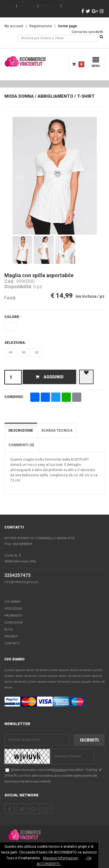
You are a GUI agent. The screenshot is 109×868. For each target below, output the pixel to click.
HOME (9, 6)
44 (10, 352)
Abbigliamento (55, 96)
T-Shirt (86, 96)
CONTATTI (72, 6)
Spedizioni (13, 609)
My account (14, 26)
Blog (9, 630)
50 (24, 352)
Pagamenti (14, 616)
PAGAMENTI (50, 6)
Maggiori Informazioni (61, 858)
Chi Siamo (12, 602)
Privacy (11, 637)
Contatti (12, 643)
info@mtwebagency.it (21, 582)
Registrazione (41, 26)
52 (37, 352)
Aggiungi (49, 377)
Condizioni (14, 623)
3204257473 (17, 575)
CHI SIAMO (27, 6)
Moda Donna (19, 96)
